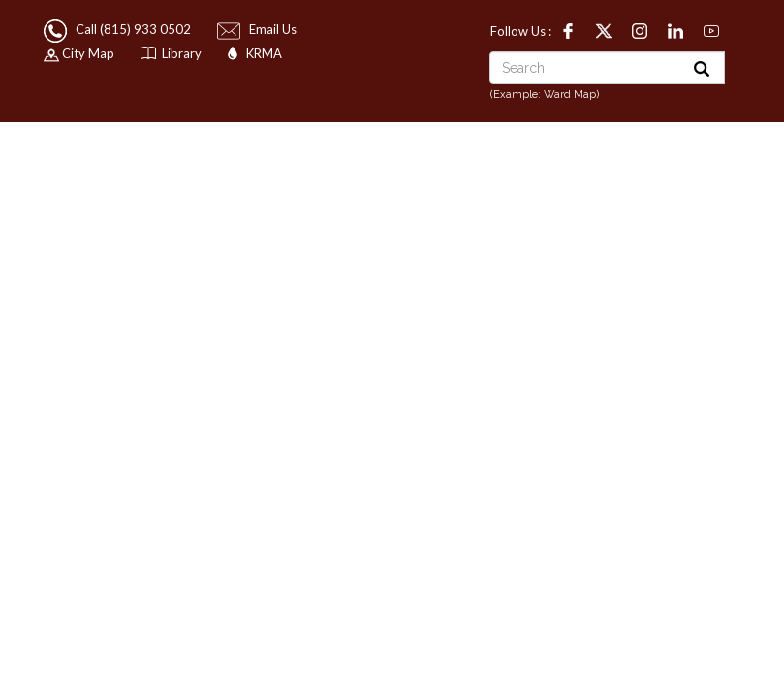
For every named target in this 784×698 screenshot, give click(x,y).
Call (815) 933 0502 (119, 29)
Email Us (258, 29)
